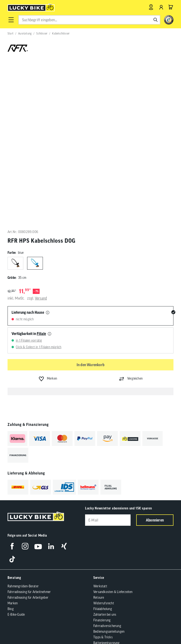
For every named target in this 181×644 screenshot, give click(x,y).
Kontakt (13, 519)
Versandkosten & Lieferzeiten (113, 430)
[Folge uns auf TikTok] (12, 397)
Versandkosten (68, 578)
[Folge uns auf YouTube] (38, 384)
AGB (16, 567)
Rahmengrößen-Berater (23, 424)
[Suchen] (156, 20)
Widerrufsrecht (104, 441)
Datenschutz (76, 567)
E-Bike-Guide (16, 453)
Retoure (99, 436)
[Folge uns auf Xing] (64, 384)
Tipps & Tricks (103, 475)
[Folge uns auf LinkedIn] (51, 384)
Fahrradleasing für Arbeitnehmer (29, 430)
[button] (11, 20)
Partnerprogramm (20, 536)
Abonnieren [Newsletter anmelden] (155, 358)
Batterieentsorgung (107, 481)
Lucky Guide (16, 507)
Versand (41, 136)
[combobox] (89, 20)
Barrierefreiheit (53, 567)
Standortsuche (17, 541)
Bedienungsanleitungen (109, 470)
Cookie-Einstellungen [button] (103, 567)
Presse (12, 530)
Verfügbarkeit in (29, 172)
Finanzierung (102, 458)
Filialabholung (103, 447)
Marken (13, 441)
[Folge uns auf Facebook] (12, 384)
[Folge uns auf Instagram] (25, 384)
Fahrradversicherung (107, 464)
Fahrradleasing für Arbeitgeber (28, 436)
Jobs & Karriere (18, 513)
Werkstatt (100, 424)
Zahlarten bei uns (105, 453)
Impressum (31, 567)
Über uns (14, 502)
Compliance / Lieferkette (138, 567)
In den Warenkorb (90, 203)
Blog (11, 447)
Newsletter (15, 524)
